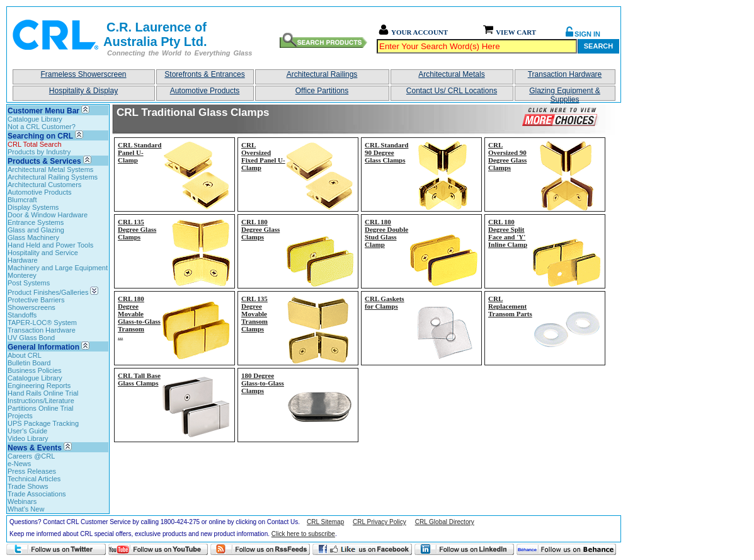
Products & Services (44, 161)
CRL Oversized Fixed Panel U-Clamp (263, 156)
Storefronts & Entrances (204, 74)
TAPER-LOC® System (42, 323)
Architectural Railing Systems (53, 177)
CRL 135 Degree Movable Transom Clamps (254, 314)
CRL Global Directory (445, 522)
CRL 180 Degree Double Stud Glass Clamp (386, 233)
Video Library (28, 438)
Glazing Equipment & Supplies (565, 94)
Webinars (22, 501)
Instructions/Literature (41, 401)
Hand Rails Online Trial (43, 393)
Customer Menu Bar (43, 111)
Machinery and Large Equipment (58, 268)
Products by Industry (39, 152)
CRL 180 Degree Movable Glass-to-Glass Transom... (139, 317)
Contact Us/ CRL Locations (452, 91)
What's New (26, 509)
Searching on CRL (40, 136)
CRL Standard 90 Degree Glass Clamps (386, 152)
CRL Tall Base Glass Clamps (139, 379)
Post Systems (29, 283)
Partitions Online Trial (41, 408)
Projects (20, 416)
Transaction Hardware (565, 74)
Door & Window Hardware (48, 215)
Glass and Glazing (36, 230)
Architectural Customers (44, 185)
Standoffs (22, 315)
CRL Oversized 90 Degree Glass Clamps (507, 156)
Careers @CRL (31, 456)
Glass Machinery (33, 237)
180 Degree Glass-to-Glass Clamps (263, 383)
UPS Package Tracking (43, 423)
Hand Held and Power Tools (50, 245)
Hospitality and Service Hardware (43, 256)
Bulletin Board (29, 363)
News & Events (35, 448)
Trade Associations (37, 494)
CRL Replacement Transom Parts (510, 306)
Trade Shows (28, 486)
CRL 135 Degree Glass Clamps (137, 229)
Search (598, 46)
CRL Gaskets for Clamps (385, 302)
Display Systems (33, 207)
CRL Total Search (35, 144)
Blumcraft (22, 200)
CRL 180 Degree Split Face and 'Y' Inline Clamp (508, 233)
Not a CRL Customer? (42, 127)
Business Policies (35, 370)
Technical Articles (34, 479)
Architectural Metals (451, 74)
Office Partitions (322, 91)
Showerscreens (31, 307)
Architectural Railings (322, 74)
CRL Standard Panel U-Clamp (140, 152)
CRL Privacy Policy (380, 522)
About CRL (25, 355)
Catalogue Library (35, 119)
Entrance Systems (36, 222)
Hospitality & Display (83, 91)
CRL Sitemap (325, 522)
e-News (19, 464)
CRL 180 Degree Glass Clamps (260, 229)
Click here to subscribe (303, 534)
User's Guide (27, 431)
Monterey (22, 275)
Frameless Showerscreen (83, 74)
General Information (43, 347)
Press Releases (32, 471)
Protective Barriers (36, 300)
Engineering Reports (39, 386)
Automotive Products (205, 91)
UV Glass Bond (31, 338)
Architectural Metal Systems (50, 169)
